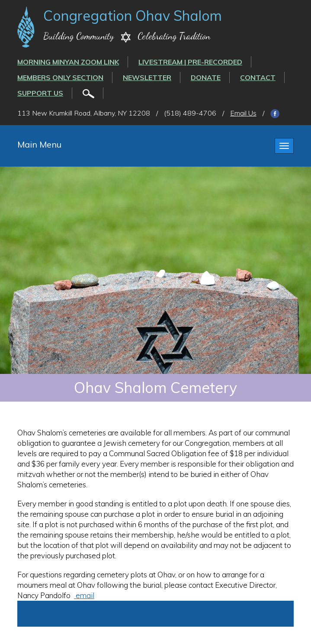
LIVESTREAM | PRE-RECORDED (190, 62)
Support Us (40, 93)
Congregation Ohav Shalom (133, 16)
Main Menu (39, 144)
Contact (258, 77)
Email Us (243, 113)
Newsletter (147, 77)
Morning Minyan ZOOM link (68, 62)
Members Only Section (60, 77)
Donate (206, 77)
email (84, 595)
